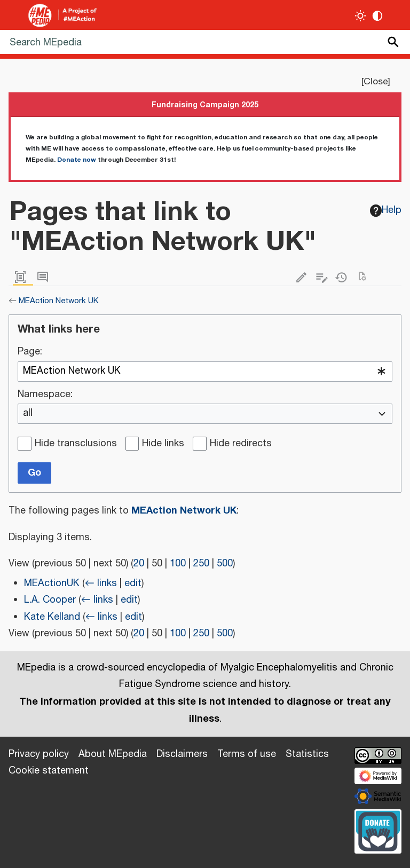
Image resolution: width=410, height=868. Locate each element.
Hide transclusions (76, 444)
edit (133, 583)
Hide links (163, 444)
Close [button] (376, 82)
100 (178, 564)
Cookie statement (49, 771)
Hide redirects (241, 444)
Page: (30, 352)
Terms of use (247, 754)
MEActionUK (52, 583)
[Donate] (378, 830)
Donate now (77, 160)
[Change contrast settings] (378, 16)
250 (201, 564)
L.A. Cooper (50, 600)
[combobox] (205, 372)
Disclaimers (182, 754)
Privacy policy (39, 754)
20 (139, 564)
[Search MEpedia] (205, 42)
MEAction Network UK (59, 301)
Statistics (307, 754)
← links (101, 583)
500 (225, 564)
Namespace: (45, 395)
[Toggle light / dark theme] (361, 16)
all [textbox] (28, 414)
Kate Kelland (52, 617)
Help (386, 210)
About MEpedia (113, 754)
